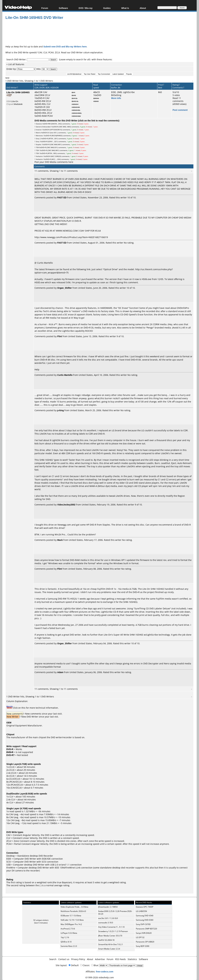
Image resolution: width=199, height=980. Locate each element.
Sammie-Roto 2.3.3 (69, 946)
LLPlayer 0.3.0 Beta (69, 933)
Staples (39, 144)
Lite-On (15, 101)
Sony (38, 139)
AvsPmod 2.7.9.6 (68, 929)
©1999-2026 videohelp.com (100, 977)
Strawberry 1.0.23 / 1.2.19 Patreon (113, 931)
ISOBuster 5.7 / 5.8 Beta (71, 916)
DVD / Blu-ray (86, 8)
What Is (125, 8)
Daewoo (39, 124)
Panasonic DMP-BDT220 (146, 929)
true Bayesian (64, 882)
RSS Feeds (120, 959)
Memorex (39, 136)
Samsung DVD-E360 (145, 920)
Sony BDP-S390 (143, 946)
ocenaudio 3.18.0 (106, 923)
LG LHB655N (141, 911)
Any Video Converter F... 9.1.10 (111, 927)
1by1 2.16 (65, 937)
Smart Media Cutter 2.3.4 (109, 949)
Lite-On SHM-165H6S (18, 92)
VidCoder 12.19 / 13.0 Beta (72, 920)
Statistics (132, 959)
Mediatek (18, 104)
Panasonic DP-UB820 (145, 942)
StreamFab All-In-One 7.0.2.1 (111, 944)
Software (63, 8)
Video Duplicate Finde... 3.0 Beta (74, 907)
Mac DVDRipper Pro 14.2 (71, 924)
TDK (37, 147)
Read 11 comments (178, 100)
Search (53, 959)
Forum (45, 8)
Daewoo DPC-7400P (145, 907)
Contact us (64, 959)
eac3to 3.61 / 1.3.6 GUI (108, 918)
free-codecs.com (105, 972)
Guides (107, 8)
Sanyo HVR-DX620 (144, 933)
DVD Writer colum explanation (87, 52)
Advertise (100, 959)
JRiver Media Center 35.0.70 (110, 936)
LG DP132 (140, 937)
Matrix (38, 133)
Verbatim (39, 156)
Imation (39, 130)
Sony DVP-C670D (143, 924)
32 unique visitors (41, 920)
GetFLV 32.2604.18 (106, 940)
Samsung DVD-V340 (145, 916)
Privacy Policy (78, 959)
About (143, 8)
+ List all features (15, 64)
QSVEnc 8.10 (66, 942)
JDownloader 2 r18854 (108, 907)
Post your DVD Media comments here (54, 162)
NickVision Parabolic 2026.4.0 (73, 911)
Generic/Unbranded (43, 127)
